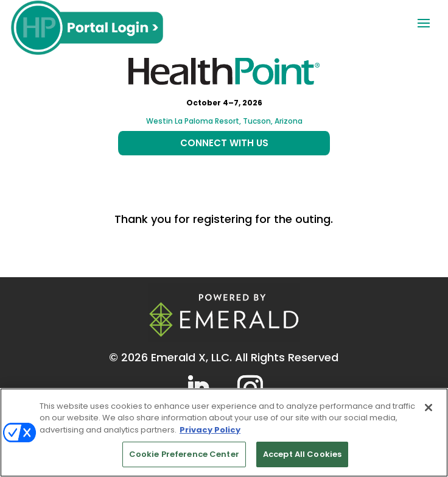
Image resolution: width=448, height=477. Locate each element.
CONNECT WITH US (224, 143)
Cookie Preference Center (184, 454)
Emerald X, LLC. (191, 357)
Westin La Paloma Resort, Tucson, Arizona (224, 121)
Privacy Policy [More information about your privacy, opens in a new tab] (210, 430)
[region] (224, 433)
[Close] (429, 408)
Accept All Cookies (302, 454)
